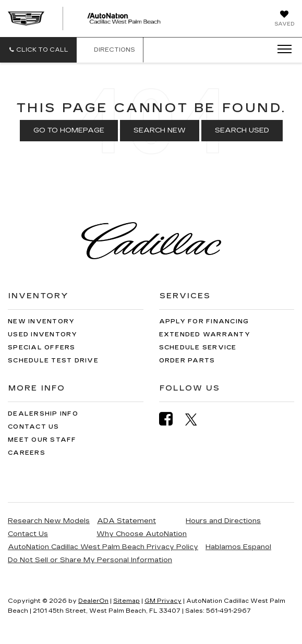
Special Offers (42, 348)
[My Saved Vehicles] (284, 19)
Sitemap (126, 601)
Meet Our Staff (42, 440)
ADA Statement (126, 521)
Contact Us (34, 427)
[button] (38, 50)
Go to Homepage (69, 130)
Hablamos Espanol (238, 547)
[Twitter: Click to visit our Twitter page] (196, 419)
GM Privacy (163, 601)
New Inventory (41, 321)
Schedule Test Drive (53, 361)
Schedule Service (198, 348)
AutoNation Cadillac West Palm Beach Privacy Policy (103, 547)
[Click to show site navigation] (281, 50)
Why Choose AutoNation (142, 534)
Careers (27, 453)
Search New (160, 130)
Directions (110, 50)
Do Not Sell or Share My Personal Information (90, 560)
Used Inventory (43, 335)
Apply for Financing (204, 321)
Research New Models (49, 521)
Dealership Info (43, 414)
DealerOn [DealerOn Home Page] (93, 601)
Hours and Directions (223, 521)
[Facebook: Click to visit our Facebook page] (171, 419)
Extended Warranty (205, 335)
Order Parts (187, 361)
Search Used (242, 130)
